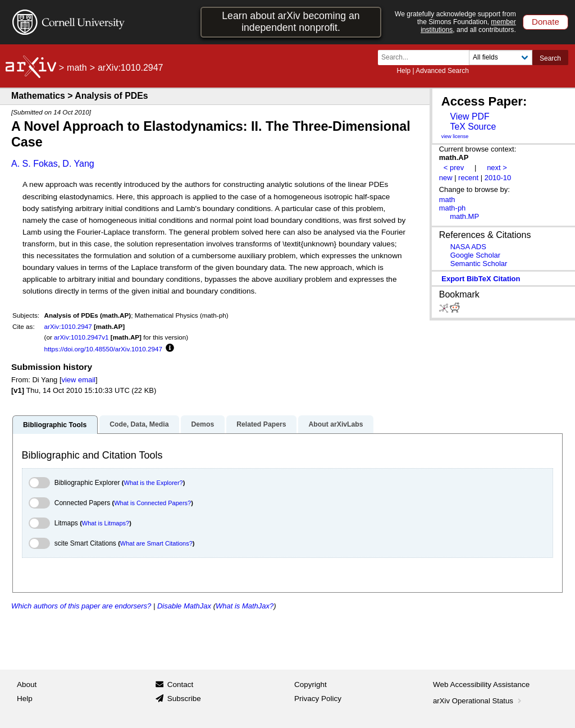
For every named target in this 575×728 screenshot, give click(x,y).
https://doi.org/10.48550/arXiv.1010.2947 (103, 349)
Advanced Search (442, 71)
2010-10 (498, 178)
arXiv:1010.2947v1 (81, 337)
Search (550, 58)
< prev (454, 168)
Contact (181, 684)
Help (403, 71)
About (27, 684)
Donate (546, 22)
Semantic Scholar (479, 264)
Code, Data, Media (139, 424)
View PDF (469, 116)
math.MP (464, 216)
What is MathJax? (245, 606)
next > (497, 168)
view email (79, 380)
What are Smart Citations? (156, 543)
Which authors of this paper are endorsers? (81, 606)
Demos (202, 424)
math (77, 68)
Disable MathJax (184, 606)
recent (468, 178)
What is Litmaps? (106, 523)
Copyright (311, 684)
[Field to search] (501, 58)
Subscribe (184, 699)
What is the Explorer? (154, 483)
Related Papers (261, 424)
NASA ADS (468, 247)
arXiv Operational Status (478, 701)
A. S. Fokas (35, 164)
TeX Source (473, 127)
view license (455, 136)
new (446, 178)
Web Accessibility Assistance (481, 684)
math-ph (453, 208)
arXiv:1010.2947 (68, 326)
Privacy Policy (318, 699)
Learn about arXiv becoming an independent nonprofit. (291, 22)
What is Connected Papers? (152, 503)
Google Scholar (475, 255)
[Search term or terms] (427, 58)
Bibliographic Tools (55, 425)
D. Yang (78, 164)
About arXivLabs (336, 424)
